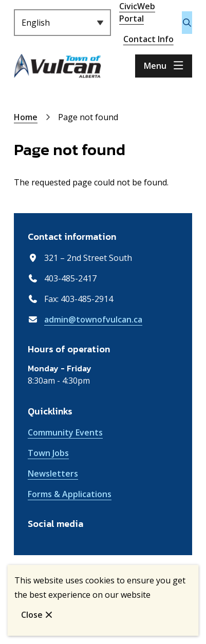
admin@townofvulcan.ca (93, 319)
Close (32, 615)
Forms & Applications (70, 494)
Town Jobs (48, 453)
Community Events (65, 432)
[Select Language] (62, 23)
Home (26, 117)
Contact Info (148, 39)
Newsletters (53, 473)
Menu (155, 66)
